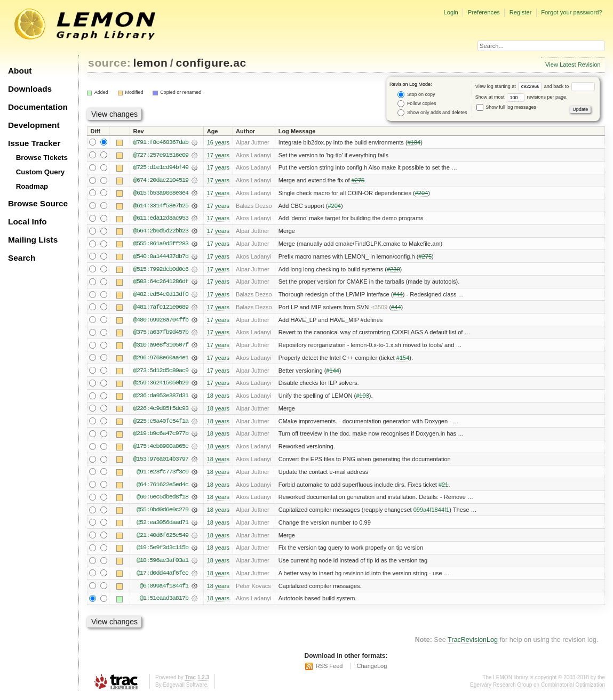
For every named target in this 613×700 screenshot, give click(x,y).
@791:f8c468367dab (161, 142)
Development (34, 125)
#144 (333, 373)
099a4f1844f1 (432, 513)
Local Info (27, 222)
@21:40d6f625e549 (162, 539)
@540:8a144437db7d (161, 258)
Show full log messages (506, 107)
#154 (403, 360)
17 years (218, 155)
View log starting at (510, 86)
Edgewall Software (185, 689)
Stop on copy (416, 95)
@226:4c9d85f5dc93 (161, 411)
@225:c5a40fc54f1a (161, 424)
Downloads (30, 89)
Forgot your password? (571, 12)
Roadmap (32, 186)
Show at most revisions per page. (522, 97)
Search (22, 258)
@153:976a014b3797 (161, 462)
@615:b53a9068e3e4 (161, 194)
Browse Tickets (42, 158)
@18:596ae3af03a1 (162, 565)
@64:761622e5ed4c (162, 488)
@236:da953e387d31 (161, 398)
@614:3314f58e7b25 (161, 206)
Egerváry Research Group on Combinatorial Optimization (538, 689)
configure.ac (211, 63)
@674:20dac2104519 (161, 181)
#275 (358, 181)
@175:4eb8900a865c (161, 449)
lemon (151, 63)
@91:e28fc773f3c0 (162, 475)
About (20, 71)
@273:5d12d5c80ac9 (161, 373)
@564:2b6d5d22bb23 (161, 232)
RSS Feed (329, 671)
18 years (218, 398)
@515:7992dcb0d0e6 (161, 270)
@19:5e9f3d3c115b (162, 552)
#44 (397, 296)
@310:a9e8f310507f (161, 347)
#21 (443, 488)
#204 (422, 194)
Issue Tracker (34, 143)
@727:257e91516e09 (161, 155)
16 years (218, 142)
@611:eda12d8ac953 (161, 219)
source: (109, 63)
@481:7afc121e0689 (161, 309)
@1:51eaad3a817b (164, 603)
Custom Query (41, 172)
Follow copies (417, 104)
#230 (393, 270)
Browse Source (38, 203)
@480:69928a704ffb (161, 321)
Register (521, 12)
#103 (363, 398)
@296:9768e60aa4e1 (161, 360)
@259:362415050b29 (161, 385)
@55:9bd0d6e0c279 (162, 513)
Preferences (484, 12)
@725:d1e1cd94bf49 (161, 168)
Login (451, 12)
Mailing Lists (33, 240)
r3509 (380, 309)
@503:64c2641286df (161, 283)
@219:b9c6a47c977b (161, 437)
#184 (414, 142)
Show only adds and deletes (432, 113)
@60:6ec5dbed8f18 (162, 501)
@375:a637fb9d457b (161, 334)
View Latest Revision (573, 65)
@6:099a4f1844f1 (164, 590)
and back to (570, 86)
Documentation (38, 107)
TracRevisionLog (473, 645)
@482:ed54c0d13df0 (161, 296)
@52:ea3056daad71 (162, 526)
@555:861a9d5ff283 (161, 245)
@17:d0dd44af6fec (162, 577)
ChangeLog (372, 671)
